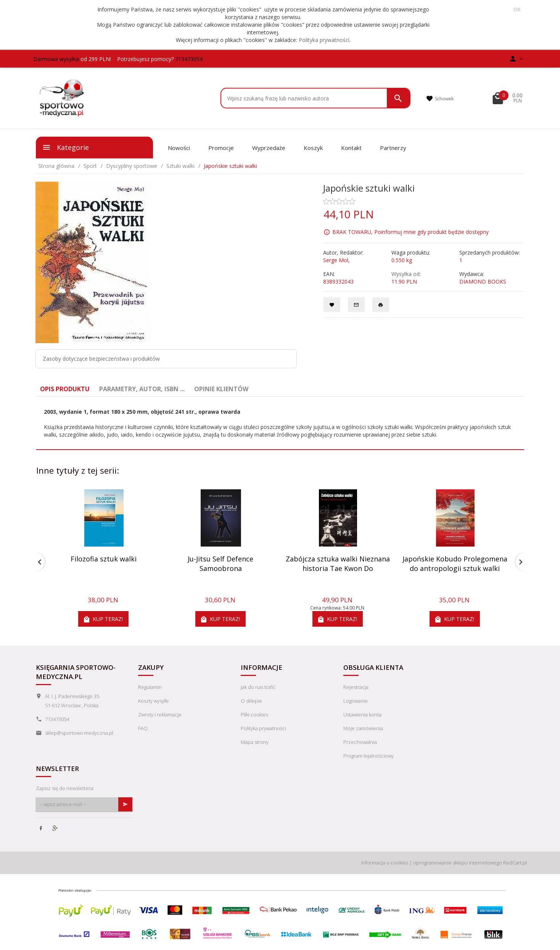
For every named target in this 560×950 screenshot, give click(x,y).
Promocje (221, 148)
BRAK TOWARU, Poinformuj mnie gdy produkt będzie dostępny (410, 231)
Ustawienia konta (362, 715)
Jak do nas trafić (258, 687)
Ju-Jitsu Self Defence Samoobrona (220, 564)
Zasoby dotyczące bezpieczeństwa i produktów (101, 359)
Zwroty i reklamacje (160, 715)
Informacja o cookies (385, 863)
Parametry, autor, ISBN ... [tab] (142, 389)
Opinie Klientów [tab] (221, 389)
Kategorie (65, 147)
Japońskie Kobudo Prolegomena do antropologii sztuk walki (455, 564)
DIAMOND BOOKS (483, 281)
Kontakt (351, 148)
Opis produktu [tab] (65, 389)
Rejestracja (356, 687)
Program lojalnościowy (369, 756)
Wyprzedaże (269, 148)
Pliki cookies (254, 715)
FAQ (143, 728)
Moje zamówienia (363, 728)
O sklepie (251, 701)
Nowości (179, 148)
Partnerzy (393, 148)
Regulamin (150, 687)
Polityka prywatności (324, 40)
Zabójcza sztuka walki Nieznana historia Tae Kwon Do (338, 564)
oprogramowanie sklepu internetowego (458, 863)
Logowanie (356, 701)
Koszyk (313, 148)
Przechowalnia (360, 742)
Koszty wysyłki (153, 701)
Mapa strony (255, 742)
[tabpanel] (280, 423)
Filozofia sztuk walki (104, 559)
